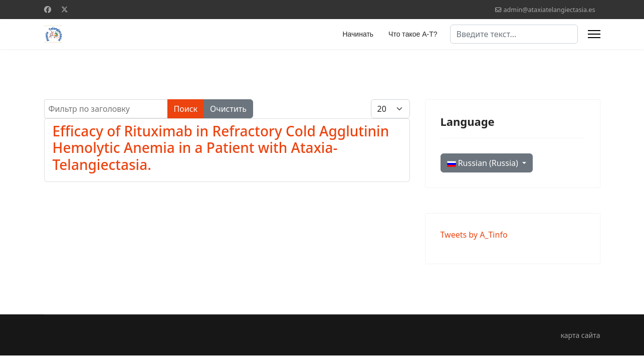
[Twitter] (65, 9)
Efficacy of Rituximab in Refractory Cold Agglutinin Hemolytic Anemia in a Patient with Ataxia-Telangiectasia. (221, 148)
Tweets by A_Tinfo (474, 235)
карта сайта (581, 335)
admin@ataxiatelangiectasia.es (550, 10)
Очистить (228, 109)
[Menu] (594, 34)
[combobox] (514, 34)
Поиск (186, 109)
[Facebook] (48, 9)
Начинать (358, 34)
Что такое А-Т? (413, 34)
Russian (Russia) (484, 163)
